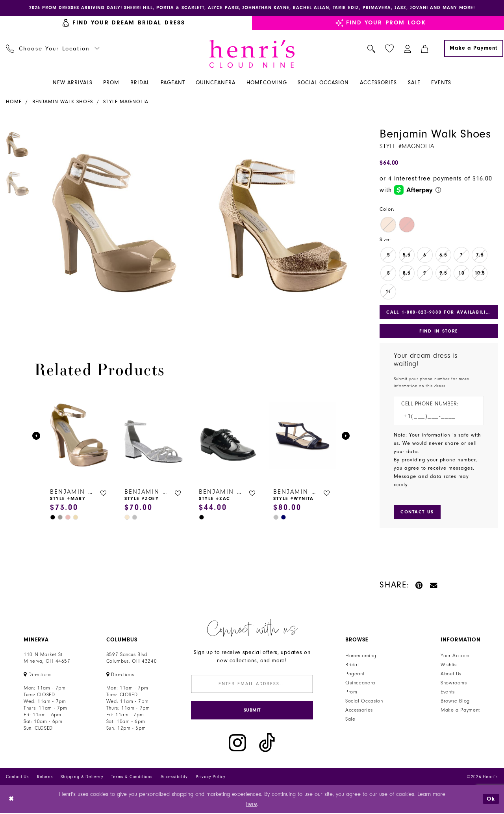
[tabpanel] (115, 229)
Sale (350, 719)
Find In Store (439, 331)
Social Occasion (364, 701)
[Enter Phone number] (435, 417)
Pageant (355, 674)
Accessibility (174, 778)
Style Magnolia (126, 102)
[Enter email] (252, 685)
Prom (351, 692)
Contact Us (18, 778)
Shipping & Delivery (82, 778)
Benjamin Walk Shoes (63, 102)
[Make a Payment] (474, 48)
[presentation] (79, 436)
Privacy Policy (211, 778)
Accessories (359, 710)
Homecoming (361, 656)
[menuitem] (53, 48)
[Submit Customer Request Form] (418, 512)
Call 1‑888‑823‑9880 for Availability (439, 312)
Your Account (456, 656)
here (252, 805)
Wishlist (449, 665)
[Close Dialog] (12, 800)
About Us (451, 674)
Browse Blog (455, 701)
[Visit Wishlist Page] (390, 49)
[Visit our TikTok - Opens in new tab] (267, 744)
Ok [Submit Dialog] (491, 800)
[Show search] (372, 48)
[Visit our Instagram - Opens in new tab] (237, 744)
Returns (45, 778)
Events (448, 692)
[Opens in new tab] (38, 675)
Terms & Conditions (132, 778)
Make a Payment (460, 710)
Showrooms (454, 683)
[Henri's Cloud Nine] (252, 54)
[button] (408, 48)
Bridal (352, 665)
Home (14, 102)
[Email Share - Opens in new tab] (434, 585)
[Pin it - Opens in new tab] (420, 585)
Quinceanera (360, 683)
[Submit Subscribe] (252, 711)
